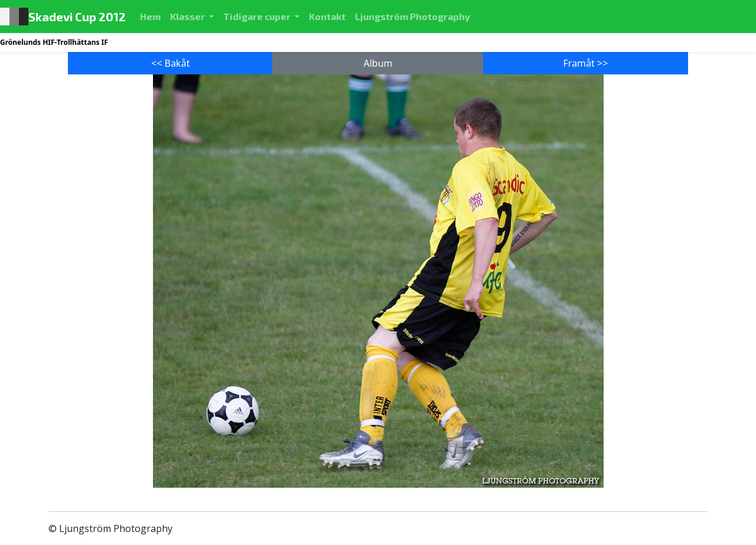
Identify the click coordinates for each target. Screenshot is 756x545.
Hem (153, 15)
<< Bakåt (170, 63)
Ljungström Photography (413, 16)
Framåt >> (586, 63)
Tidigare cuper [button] (258, 16)
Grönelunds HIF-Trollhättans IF (54, 42)
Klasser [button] (188, 16)
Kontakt (327, 16)
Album (378, 63)
